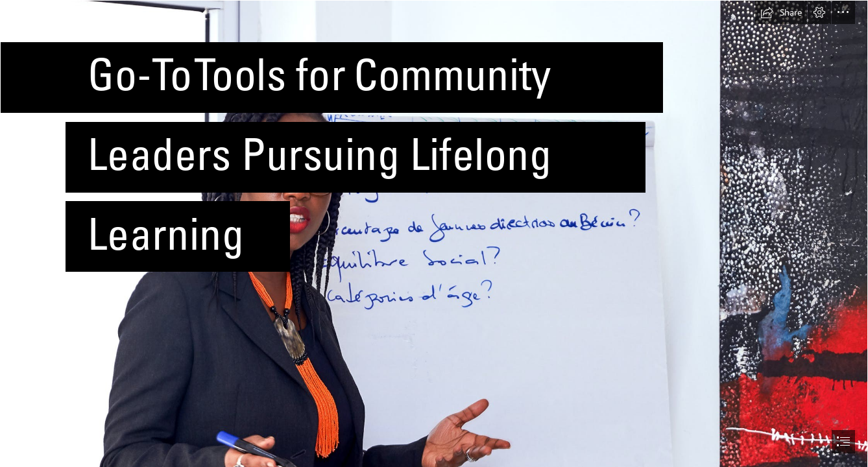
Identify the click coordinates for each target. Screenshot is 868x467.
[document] (434, 233)
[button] (781, 12)
